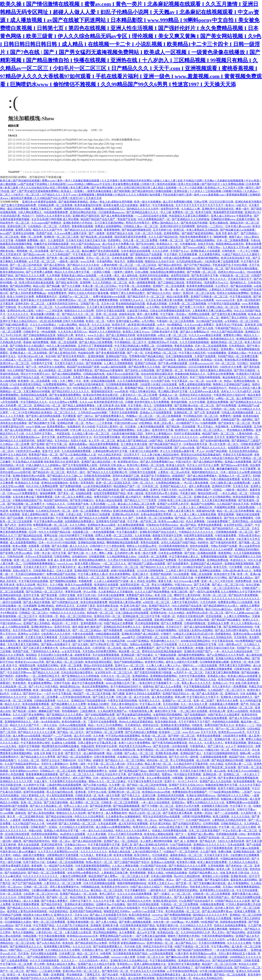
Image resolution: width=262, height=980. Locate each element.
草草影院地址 (194, 282)
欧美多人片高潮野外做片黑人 (86, 669)
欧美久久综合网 (26, 585)
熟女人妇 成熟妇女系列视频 (116, 202)
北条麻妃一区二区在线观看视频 (65, 862)
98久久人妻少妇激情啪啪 (61, 346)
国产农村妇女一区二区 (239, 866)
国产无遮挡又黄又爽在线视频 (229, 314)
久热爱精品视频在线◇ (169, 483)
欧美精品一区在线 (212, 360)
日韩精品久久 (26, 398)
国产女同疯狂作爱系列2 (187, 823)
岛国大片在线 (79, 441)
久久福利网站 (157, 880)
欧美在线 (68, 943)
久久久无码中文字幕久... (41, 434)
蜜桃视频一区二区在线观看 (33, 251)
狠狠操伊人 (236, 929)
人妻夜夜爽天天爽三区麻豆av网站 (212, 311)
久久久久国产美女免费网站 (29, 715)
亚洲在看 (81, 792)
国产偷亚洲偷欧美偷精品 (74, 202)
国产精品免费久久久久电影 (145, 367)
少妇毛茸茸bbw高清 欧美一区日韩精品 (145, 859)
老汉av (170, 880)
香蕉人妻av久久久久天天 (196, 683)
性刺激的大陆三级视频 (39, 279)
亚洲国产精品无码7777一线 (94, 750)
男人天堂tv (219, 932)
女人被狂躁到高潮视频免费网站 (65, 620)
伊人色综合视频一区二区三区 (36, 307)
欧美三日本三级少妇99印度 (184, 500)
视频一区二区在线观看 (64, 342)
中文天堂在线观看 (247, 890)
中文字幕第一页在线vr (174, 314)
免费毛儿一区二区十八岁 (179, 679)
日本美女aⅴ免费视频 (171, 553)
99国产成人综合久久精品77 (147, 887)
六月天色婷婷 (208, 602)
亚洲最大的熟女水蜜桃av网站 (233, 658)
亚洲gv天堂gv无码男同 (141, 318)
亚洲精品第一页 (213, 774)
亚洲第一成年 (78, 764)
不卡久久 (112, 708)
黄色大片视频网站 (24, 932)
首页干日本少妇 (87, 595)
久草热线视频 (216, 866)
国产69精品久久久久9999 (28, 809)
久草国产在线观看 (205, 356)
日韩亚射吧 (14, 469)
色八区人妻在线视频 (196, 483)
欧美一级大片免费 (146, 553)
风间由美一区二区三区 (100, 613)
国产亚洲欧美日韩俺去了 (179, 968)
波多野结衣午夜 (170, 209)
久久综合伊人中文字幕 (60, 869)
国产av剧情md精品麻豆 (135, 490)
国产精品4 (148, 630)
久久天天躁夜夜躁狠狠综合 (134, 381)
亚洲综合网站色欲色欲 (84, 212)
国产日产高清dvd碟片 (49, 398)
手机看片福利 (188, 493)
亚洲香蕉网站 (172, 233)
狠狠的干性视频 (36, 247)
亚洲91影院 (133, 409)
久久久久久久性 (82, 946)
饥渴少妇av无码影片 (33, 588)
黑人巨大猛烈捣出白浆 (60, 792)
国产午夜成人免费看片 (55, 901)
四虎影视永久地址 (33, 820)
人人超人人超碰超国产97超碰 (111, 581)
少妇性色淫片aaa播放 (28, 451)
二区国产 (247, 792)
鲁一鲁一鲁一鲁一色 (172, 289)
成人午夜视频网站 (239, 883)
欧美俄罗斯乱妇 (84, 370)
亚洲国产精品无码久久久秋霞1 (49, 669)
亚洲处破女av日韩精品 (120, 419)
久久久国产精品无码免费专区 (65, 247)
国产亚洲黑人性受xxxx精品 (16, 553)
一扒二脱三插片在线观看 (193, 711)
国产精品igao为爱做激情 (109, 370)
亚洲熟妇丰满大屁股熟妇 (176, 725)
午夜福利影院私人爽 (141, 711)
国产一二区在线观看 (227, 813)
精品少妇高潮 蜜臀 (178, 297)
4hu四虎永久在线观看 (73, 834)
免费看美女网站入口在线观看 (236, 602)
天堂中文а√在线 (97, 792)
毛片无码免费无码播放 (107, 437)
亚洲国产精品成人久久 (174, 486)
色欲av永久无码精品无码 (217, 637)
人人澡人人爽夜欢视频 (125, 866)
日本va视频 (142, 272)
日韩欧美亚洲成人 (11, 901)
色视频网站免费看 (225, 507)
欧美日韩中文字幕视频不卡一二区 (160, 683)
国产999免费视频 (227, 405)
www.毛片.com (191, 732)
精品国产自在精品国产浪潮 (83, 367)
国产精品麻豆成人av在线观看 (238, 230)
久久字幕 (210, 469)
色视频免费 (86, 581)
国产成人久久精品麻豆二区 (46, 806)
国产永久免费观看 (172, 623)
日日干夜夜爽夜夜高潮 (219, 848)
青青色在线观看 (150, 542)
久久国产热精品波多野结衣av (22, 764)
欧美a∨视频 (20, 546)
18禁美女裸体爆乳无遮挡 (15, 866)
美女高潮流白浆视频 (143, 799)
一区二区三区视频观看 (168, 416)
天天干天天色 (209, 732)
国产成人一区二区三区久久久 (78, 774)
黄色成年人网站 (194, 539)
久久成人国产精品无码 (48, 549)
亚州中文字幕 (32, 595)
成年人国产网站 (82, 778)
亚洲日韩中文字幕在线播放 (184, 964)
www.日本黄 (88, 261)
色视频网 (21, 240)
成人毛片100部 (83, 736)
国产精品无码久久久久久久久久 (71, 391)
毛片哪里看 (69, 416)
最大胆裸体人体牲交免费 (88, 968)
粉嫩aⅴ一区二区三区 (107, 549)
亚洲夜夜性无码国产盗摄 (111, 521)
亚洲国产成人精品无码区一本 (99, 462)
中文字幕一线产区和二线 (142, 521)
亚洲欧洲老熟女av (42, 627)
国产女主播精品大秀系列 (173, 377)
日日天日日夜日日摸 (222, 202)
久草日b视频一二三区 (103, 504)
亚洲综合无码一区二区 (108, 616)
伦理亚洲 (114, 943)
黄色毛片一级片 (76, 472)
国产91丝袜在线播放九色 (56, 630)
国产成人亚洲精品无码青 (121, 335)
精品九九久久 (13, 704)
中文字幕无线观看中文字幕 (104, 845)
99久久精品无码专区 (110, 455)
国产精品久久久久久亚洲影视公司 (108, 472)
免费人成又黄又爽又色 (181, 511)
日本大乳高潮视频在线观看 (100, 883)
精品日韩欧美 (78, 897)
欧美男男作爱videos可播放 (137, 739)
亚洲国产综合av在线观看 (200, 300)
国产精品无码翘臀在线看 (246, 897)
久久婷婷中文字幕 (34, 785)
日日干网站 (85, 760)
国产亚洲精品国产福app (133, 771)
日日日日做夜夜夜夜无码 (203, 367)
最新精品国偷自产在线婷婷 (39, 848)
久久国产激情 (209, 852)
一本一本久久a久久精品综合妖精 (233, 651)
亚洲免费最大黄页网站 (57, 946)
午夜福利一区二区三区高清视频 (176, 321)
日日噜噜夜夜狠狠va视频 (214, 662)
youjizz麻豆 (69, 750)
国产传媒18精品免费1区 (14, 325)
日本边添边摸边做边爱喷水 (77, 672)
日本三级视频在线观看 (179, 356)
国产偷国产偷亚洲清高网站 (198, 233)
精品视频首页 (214, 518)
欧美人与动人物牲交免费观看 (68, 799)
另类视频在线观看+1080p (231, 834)
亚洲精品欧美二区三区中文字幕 (142, 616)
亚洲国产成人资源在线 (119, 897)
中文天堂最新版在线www (25, 437)
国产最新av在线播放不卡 (56, 644)
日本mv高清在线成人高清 (75, 648)
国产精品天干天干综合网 (185, 908)
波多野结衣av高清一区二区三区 (205, 613)
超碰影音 (98, 760)
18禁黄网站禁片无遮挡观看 (63, 855)
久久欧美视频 (143, 535)
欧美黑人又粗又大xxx (161, 883)
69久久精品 (217, 764)
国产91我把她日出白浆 (65, 602)
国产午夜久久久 (131, 795)
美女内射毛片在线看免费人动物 (138, 708)
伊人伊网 (40, 964)
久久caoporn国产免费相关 (47, 223)
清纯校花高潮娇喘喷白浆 (85, 658)
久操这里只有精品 (138, 311)
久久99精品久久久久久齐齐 (196, 925)
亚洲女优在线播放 (154, 627)
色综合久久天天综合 (39, 968)
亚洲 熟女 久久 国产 (122, 518)
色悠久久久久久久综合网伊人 (133, 831)
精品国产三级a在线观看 (139, 620)
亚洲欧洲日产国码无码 (86, 216)
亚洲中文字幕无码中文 (63, 567)
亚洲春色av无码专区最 (68, 739)
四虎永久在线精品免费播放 (230, 925)
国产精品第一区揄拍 (25, 711)
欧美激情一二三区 (170, 732)
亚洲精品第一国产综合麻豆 (137, 655)
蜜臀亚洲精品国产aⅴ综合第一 (117, 936)
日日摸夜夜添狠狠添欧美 (174, 546)
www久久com (65, 564)
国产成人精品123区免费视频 (96, 342)
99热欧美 (198, 725)
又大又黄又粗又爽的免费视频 (219, 500)
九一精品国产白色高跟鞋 (59, 866)
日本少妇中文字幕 (24, 939)
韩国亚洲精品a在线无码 (230, 244)
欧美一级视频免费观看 (143, 282)
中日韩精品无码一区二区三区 (201, 416)
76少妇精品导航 (116, 641)
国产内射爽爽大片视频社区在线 (214, 968)
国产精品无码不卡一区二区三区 (146, 297)
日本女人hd (82, 915)
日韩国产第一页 (90, 304)
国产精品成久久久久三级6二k (65, 476)
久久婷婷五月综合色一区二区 (53, 511)
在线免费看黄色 (57, 293)
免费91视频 (225, 852)
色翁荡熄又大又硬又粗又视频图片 (189, 216)
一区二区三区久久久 (114, 564)
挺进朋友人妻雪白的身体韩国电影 (27, 911)
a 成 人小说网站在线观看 (15, 627)
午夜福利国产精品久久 (229, 328)
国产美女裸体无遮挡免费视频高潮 (238, 778)
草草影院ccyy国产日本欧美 (160, 360)
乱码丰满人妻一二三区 (239, 764)
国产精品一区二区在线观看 (230, 975)
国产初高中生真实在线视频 (186, 718)
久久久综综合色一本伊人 (94, 961)
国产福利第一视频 (34, 620)
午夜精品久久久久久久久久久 (196, 532)
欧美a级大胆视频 (157, 304)
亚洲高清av (179, 802)
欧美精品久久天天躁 (28, 483)
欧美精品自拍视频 (178, 848)
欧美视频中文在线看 (89, 820)
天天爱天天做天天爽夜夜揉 (41, 637)
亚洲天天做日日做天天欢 (220, 648)
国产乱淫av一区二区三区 (65, 251)
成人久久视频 (32, 901)
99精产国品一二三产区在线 (153, 918)
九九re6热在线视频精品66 (70, 307)
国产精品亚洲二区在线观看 (97, 237)
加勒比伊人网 (65, 335)
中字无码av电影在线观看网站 (123, 736)
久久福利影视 (87, 479)
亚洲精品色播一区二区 (71, 423)
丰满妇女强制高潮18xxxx (201, 795)
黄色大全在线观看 (29, 845)
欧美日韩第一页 (49, 616)
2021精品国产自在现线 (210, 321)
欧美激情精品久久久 (223, 339)
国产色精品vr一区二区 (248, 968)
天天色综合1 (62, 441)
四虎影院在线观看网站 (45, 834)
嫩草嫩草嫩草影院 (228, 469)
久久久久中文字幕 (104, 901)
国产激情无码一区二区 (115, 971)
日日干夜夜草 (112, 869)
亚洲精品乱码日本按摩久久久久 (122, 627)
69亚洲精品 (146, 423)
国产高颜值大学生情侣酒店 (144, 774)
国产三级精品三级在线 (171, 282)
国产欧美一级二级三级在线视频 (65, 258)
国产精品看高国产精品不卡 (166, 444)
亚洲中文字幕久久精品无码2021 (19, 321)
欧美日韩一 (158, 279)
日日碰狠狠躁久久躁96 (18, 922)
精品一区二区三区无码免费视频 (236, 511)
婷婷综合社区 (151, 725)
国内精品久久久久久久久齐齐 (211, 915)
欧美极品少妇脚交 (99, 704)
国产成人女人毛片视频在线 (138, 869)
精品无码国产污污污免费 (115, 289)
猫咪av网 (246, 753)
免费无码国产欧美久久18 (220, 725)
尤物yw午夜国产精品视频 (100, 690)
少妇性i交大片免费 (231, 367)
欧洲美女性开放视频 (22, 511)
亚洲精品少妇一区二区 (48, 405)
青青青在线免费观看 (210, 525)
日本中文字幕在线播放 (192, 676)
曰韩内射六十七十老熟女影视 (108, 546)
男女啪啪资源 (75, 975)
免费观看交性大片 (132, 360)
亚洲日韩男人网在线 (33, 448)
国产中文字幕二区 (57, 444)
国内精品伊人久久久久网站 (234, 795)
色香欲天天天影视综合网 (238, 455)
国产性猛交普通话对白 (185, 458)
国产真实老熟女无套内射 (147, 968)
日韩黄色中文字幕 (42, 363)
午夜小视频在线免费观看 (226, 479)
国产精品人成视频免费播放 (79, 405)
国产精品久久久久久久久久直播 (37, 732)
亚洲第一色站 (163, 939)
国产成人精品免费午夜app (217, 911)
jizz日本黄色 (186, 490)
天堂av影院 (90, 767)
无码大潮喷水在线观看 (44, 953)
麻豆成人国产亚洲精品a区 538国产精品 (140, 441)
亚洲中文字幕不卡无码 (164, 490)
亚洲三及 (127, 845)
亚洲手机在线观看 (34, 792)
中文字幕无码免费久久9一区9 (54, 388)
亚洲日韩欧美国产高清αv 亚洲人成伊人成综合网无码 (188, 799)
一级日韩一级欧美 (11, 841)
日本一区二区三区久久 (154, 409)
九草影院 (65, 226)
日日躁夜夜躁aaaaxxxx (112, 212)
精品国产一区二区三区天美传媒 (92, 694)
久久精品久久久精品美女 (244, 862)
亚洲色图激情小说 (92, 623)
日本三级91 (144, 430)
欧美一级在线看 (43, 690)
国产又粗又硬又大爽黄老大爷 (41, 648)
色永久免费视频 (195, 521)
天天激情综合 (133, 725)
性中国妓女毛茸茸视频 (188, 774)
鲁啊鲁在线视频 (136, 307)
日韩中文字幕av (246, 809)
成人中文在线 (142, 697)
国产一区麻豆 (162, 894)
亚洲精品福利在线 (11, 595)
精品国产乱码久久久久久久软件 (150, 809)
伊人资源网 (192, 922)
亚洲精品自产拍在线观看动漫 (89, 701)
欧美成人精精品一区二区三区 (236, 708)
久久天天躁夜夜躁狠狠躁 (194, 342)
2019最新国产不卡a (188, 423)
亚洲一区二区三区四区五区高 (113, 483)
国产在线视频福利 (195, 715)
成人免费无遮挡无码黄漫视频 (107, 398)
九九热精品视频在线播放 (93, 448)
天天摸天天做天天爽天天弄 (196, 771)
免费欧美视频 (135, 261)
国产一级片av (85, 416)
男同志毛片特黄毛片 (138, 223)
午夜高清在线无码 (131, 975)
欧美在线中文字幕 (225, 574)
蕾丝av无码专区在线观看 (99, 665)
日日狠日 (243, 363)
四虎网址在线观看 (199, 314)
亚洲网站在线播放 (210, 571)
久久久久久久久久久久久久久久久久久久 (236, 599)
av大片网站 (153, 307)
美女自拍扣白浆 (32, 975)
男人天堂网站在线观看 (65, 929)
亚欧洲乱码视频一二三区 (169, 620)
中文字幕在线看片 (127, 532)
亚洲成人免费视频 (245, 911)
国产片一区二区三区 (12, 971)
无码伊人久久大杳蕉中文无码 (53, 216)
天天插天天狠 (240, 869)
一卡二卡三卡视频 (248, 251)
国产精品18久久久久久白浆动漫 (84, 230)
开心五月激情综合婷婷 (92, 419)
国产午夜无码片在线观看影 (126, 588)
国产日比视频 (16, 518)
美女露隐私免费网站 (40, 683)
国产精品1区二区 (23, 549)
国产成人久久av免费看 (169, 686)
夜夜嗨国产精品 (135, 388)
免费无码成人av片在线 (70, 908)
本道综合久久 (238, 560)
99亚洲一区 (169, 616)
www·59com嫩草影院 (13, 968)
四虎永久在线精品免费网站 (233, 293)
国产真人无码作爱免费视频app (28, 293)
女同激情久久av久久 (132, 300)
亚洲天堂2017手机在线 (230, 325)
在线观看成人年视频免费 (224, 704)
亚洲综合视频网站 (197, 289)
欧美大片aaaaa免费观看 (79, 585)
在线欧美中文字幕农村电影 (83, 599)
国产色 (244, 704)
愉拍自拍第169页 (208, 493)
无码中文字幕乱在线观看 (111, 311)
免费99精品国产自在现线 (61, 574)
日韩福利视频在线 (195, 623)
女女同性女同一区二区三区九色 (114, 672)
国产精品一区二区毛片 (71, 732)
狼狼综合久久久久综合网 (79, 311)
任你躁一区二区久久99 (151, 957)
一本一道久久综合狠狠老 (155, 802)
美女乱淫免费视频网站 (96, 686)
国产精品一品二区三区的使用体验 (147, 785)
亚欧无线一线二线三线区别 (42, 767)
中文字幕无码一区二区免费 (16, 964)
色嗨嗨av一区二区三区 (140, 416)
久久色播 (99, 736)
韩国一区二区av (61, 841)
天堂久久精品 (135, 764)
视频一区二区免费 (32, 237)
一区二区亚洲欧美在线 (31, 816)
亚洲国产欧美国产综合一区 (242, 437)
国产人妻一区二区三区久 (153, 578)
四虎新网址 (115, 240)
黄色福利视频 (179, 402)
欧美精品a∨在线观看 (93, 929)
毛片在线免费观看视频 (106, 655)
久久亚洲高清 (143, 658)
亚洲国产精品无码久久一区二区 (201, 318)
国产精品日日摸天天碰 (71, 729)
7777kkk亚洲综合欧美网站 (225, 792)
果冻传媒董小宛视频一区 (45, 314)
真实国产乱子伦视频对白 (156, 476)
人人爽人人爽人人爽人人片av (163, 665)
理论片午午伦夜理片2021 (36, 374)
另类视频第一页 (127, 729)
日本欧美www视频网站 (195, 339)
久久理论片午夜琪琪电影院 (124, 560)
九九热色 (205, 458)
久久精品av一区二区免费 (15, 444)
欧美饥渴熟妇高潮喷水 (93, 560)
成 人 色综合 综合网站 (144, 581)
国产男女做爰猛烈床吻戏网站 (134, 715)
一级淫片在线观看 (11, 602)
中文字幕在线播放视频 (52, 936)
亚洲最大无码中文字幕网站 (175, 929)
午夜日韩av (214, 247)
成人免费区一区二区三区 (85, 802)
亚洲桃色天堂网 (222, 486)
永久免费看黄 (127, 932)
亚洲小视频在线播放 (181, 409)
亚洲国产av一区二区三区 (177, 701)
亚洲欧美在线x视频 (167, 753)
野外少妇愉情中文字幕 (74, 409)
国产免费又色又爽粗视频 (136, 848)
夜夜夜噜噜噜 (112, 230)
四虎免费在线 (244, 581)
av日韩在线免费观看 (162, 953)
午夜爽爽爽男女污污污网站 (211, 578)
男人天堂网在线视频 (182, 760)
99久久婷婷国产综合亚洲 (187, 606)
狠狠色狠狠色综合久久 (205, 472)
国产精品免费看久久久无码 (245, 556)
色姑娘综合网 (86, 353)
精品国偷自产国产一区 (127, 486)
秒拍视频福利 (70, 711)
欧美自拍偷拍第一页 (74, 722)
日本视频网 (30, 606)
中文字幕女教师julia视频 (49, 521)
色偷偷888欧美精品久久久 (190, 374)
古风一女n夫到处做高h (63, 419)
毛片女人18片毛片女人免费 (203, 465)
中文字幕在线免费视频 (169, 869)
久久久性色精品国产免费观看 (159, 560)
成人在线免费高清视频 (142, 978)
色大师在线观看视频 (147, 623)
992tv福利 (21, 929)
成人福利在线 (130, 275)
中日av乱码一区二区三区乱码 (44, 750)
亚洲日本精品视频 (124, 511)
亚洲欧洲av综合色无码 (126, 514)
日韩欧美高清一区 (86, 795)
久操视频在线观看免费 (214, 757)
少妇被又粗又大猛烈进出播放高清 (161, 247)
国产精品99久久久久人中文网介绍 (161, 567)
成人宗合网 (203, 760)
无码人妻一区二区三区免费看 (141, 240)
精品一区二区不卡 (88, 953)
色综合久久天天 (241, 750)
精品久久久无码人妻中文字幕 (72, 272)
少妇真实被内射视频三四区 (127, 434)
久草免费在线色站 (206, 708)
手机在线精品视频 (57, 588)
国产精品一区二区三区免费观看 (47, 873)
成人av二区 (163, 328)
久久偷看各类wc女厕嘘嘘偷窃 (124, 816)
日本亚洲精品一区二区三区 (161, 353)
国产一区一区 (135, 353)
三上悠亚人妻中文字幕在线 (182, 571)
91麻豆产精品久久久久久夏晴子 (241, 254)
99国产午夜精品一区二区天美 (192, 946)
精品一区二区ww (147, 820)
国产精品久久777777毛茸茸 (141, 500)
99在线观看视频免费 (56, 212)
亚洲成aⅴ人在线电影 (163, 862)
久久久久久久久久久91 (185, 437)
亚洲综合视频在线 (245, 381)
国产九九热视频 (200, 588)
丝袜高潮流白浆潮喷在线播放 (168, 272)
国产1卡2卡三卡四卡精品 (44, 686)
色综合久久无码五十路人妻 (245, 388)
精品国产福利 (18, 788)
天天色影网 (161, 739)
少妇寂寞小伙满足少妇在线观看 (159, 384)
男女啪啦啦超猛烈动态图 (131, 304)
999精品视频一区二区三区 (177, 497)
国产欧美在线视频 (192, 469)
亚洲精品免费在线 (60, 268)
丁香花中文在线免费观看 (124, 412)
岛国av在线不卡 (22, 571)
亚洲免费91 (228, 349)
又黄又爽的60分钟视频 (37, 391)
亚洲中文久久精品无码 (14, 455)
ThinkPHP (14, 172)
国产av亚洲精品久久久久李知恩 (226, 655)
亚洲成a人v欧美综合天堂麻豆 (202, 349)
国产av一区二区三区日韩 (231, 729)
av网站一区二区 (225, 398)
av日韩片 (35, 634)
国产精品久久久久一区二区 (78, 314)
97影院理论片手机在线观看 (104, 637)
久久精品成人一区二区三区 (16, 360)
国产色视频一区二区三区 (202, 272)
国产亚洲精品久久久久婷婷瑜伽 (191, 219)
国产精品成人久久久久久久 (24, 908)
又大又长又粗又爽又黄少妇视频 (164, 300)
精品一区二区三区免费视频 (99, 279)
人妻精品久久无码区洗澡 (224, 289)
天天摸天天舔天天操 (181, 578)
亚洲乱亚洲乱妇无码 (165, 901)
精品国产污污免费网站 (122, 918)
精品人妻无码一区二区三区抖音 (139, 549)
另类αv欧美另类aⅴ (249, 535)
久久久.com (86, 402)
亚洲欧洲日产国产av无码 (122, 578)
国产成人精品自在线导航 (87, 841)
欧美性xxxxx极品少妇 (171, 521)
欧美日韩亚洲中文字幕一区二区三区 (191, 739)
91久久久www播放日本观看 (205, 335)
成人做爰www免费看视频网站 (114, 827)
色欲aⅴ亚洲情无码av (176, 887)
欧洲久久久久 (251, 620)
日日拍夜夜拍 (160, 855)
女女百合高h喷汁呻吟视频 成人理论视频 (55, 219)
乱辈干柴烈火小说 (34, 862)
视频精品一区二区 (11, 391)
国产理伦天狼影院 (245, 370)
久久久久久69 (8, 897)
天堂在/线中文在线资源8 (40, 518)
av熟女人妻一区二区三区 (173, 335)
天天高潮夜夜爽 (188, 254)
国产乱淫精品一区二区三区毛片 (45, 592)
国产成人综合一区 (129, 469)
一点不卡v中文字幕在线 (58, 694)
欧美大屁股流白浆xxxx (190, 750)
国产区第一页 (184, 883)
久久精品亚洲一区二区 (14, 686)
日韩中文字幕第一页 (100, 349)
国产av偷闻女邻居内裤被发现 (87, 384)
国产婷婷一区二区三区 (182, 736)
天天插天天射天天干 (36, 567)
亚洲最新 (96, 925)
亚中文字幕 (49, 437)
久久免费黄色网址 (210, 254)
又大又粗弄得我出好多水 (78, 549)
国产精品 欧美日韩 (67, 282)
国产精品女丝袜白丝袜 (59, 816)
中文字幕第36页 (82, 254)
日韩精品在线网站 (196, 690)
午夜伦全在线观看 (83, 634)
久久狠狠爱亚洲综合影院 (105, 939)
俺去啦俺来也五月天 (235, 377)
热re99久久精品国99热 (187, 876)
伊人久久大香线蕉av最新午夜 (178, 451)
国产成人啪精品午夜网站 (208, 462)
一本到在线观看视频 (103, 532)
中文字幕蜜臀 (248, 469)
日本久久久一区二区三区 (116, 676)
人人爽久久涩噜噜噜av (237, 616)
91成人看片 (41, 781)
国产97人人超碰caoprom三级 (242, 613)
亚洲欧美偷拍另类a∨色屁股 (29, 476)
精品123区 (39, 286)
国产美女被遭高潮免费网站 (65, 395)
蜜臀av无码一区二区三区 (169, 539)
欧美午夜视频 (45, 859)
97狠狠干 (166, 634)
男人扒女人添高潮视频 (57, 809)
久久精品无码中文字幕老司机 (191, 764)
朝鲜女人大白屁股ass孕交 (142, 546)
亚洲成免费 (213, 412)
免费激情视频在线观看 (214, 556)
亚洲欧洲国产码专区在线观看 (92, 571)
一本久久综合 (49, 725)
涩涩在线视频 (214, 616)
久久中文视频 (197, 402)
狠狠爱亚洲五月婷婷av (117, 911)
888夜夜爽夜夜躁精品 (247, 887)
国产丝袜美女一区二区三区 (235, 423)
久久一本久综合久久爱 (194, 704)
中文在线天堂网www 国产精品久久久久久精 (34, 672)
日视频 (129, 402)
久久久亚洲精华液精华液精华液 (145, 339)
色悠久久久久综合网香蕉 (89, 816)
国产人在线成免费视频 (15, 961)
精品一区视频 (115, 753)
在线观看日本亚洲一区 (241, 448)
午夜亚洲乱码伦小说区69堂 (230, 395)
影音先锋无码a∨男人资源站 (162, 493)
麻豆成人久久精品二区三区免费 (137, 504)
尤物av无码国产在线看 (224, 546)
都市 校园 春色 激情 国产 (87, 627)
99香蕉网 (106, 953)
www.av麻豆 (48, 908)
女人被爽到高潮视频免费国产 (48, 339)
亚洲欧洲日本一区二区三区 (125, 792)
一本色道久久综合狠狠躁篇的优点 (99, 360)
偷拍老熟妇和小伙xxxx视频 (113, 539)
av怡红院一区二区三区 (156, 602)
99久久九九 (196, 743)
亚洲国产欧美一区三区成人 (174, 669)
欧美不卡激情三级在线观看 (234, 788)
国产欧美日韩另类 (116, 669)
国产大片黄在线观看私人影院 (80, 465)
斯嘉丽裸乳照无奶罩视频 (228, 212)
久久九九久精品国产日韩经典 (167, 528)
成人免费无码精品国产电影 (94, 567)
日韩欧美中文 (32, 332)
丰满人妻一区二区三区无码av (100, 286)
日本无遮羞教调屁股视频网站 (93, 866)
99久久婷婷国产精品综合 (22, 370)
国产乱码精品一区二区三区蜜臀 (105, 732)
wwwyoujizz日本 (226, 300)
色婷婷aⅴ (106, 511)
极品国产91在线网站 (203, 504)
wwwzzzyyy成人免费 (123, 957)
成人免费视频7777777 (249, 398)
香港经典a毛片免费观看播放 (241, 360)
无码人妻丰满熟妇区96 (125, 704)
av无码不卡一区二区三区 (189, 672)
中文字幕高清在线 (223, 641)
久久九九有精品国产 (59, 254)
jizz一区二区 (197, 381)
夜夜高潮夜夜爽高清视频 (147, 679)
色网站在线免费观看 (216, 718)
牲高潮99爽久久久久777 (165, 641)
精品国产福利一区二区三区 (219, 434)
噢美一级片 (243, 209)
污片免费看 (236, 567)
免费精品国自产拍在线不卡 (100, 247)
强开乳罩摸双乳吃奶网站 (183, 890)
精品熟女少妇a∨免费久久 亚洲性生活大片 (48, 915)
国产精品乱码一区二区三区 (49, 472)
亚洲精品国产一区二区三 (37, 469)
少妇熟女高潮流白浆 (124, 750)
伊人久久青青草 (80, 939)
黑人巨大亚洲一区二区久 (224, 444)
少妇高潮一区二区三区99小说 (41, 894)
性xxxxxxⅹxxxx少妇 (249, 838)
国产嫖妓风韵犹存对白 (37, 841)
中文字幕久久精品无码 (192, 353)
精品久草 (85, 325)
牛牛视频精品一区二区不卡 (131, 342)
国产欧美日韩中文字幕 (205, 275)
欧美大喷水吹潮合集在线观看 (37, 282)
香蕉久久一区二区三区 (92, 578)
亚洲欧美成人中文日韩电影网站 (213, 497)
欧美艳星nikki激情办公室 (44, 409)
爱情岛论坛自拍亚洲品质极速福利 (201, 455)
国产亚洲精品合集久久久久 (143, 212)
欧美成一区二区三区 (154, 736)
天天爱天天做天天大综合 (70, 363)
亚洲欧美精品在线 (244, 852)
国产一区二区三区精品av (87, 630)
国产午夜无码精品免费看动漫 (170, 743)
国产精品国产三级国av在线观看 (147, 564)
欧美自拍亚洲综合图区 (99, 662)
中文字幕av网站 (221, 946)
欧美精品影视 (137, 950)
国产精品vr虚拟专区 (170, 265)
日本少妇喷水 (96, 268)
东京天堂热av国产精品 (26, 630)
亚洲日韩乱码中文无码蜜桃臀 (178, 226)
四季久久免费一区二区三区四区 (114, 535)
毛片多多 (255, 630)
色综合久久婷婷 (248, 964)
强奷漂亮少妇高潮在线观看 (143, 904)
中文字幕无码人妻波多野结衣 (107, 409)
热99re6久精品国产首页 (71, 507)
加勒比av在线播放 (141, 644)
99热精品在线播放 (177, 873)
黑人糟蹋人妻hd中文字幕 (173, 391)
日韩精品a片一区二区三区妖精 (58, 771)
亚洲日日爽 (149, 795)
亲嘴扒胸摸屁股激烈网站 (15, 890)
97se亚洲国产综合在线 (154, 866)
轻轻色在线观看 (20, 339)
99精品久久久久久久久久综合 (68, 613)
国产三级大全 (216, 746)
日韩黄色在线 (242, 669)
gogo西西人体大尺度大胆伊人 (53, 778)
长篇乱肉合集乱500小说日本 (219, 809)
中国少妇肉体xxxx (11, 623)
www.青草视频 (251, 304)
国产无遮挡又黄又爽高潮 (178, 813)
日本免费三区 (68, 953)
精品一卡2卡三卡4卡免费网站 (106, 725)
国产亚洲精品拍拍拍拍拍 (238, 627)
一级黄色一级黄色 (123, 272)
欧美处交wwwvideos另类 (30, 662)
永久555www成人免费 (187, 581)
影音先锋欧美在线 (108, 606)
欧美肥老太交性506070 (115, 887)
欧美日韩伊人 (143, 855)
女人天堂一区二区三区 (102, 441)
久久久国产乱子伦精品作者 (73, 925)
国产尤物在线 (8, 307)
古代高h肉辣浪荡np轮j (189, 261)
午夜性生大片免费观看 (219, 918)
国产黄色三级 (76, 553)
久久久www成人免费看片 (200, 325)
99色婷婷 (52, 823)
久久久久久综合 (101, 325)
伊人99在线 (88, 427)
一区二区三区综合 (146, 265)
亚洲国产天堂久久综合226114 (186, 785)
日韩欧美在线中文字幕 (165, 332)
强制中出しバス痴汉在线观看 (200, 665)
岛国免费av (22, 676)
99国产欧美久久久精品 (113, 978)
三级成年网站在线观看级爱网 (64, 785)
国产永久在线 (206, 328)
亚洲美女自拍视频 (24, 233)
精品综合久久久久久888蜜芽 (217, 549)
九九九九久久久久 (18, 314)
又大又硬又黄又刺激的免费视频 (106, 307)
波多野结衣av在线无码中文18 (74, 437)
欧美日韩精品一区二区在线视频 (209, 957)
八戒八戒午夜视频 (40, 929)
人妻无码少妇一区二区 (49, 932)
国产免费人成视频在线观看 (135, 922)
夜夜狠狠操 (90, 739)
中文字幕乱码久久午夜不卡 (203, 697)
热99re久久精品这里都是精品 (136, 722)
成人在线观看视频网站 (24, 542)
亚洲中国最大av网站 (128, 321)
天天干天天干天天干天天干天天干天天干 (200, 205)
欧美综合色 (192, 370)
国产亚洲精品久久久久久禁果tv (65, 715)
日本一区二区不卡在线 (149, 233)
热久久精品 (159, 848)
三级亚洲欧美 (88, 711)
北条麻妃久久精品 (128, 757)
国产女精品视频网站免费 (100, 715)
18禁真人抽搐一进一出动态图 (70, 458)
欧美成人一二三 (245, 725)
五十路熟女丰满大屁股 (134, 444)
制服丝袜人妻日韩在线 (235, 799)
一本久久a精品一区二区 (234, 493)
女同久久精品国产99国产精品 (179, 542)
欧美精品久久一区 (168, 244)
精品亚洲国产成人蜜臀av (103, 876)
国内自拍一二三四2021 (210, 226)
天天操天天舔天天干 (240, 279)
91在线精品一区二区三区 (43, 226)
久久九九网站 (78, 525)
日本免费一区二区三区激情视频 (188, 304)
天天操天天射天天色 (216, 855)
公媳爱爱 (33, 718)
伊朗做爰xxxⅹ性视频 (111, 620)
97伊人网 (76, 430)
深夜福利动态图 (206, 511)
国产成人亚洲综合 (55, 265)
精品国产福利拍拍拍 (56, 500)
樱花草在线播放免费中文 (93, 771)
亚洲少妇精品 (76, 339)
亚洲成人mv (202, 409)
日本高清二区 (151, 486)
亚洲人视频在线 (219, 223)
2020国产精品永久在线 (26, 377)
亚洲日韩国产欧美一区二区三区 (30, 799)
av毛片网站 (148, 321)
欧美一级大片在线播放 (148, 202)
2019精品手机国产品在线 (197, 567)
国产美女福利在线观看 (159, 448)
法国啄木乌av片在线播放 (111, 904)
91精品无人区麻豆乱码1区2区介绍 (194, 634)
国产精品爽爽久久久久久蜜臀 (69, 704)
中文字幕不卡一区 (241, 806)
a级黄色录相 (46, 430)
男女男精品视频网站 (105, 932)
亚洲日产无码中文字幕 (21, 318)
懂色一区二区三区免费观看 (49, 922)
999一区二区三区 (226, 363)
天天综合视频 (171, 704)
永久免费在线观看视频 (131, 525)
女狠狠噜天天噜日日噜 (215, 806)
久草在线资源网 (107, 823)
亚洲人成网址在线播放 (103, 469)
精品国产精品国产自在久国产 (98, 219)
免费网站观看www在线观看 (243, 802)
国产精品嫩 (53, 286)
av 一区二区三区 (182, 894)
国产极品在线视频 (241, 286)
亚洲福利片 (192, 778)
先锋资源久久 (65, 918)
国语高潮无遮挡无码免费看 (131, 237)
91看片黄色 (182, 953)
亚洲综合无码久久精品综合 (196, 395)
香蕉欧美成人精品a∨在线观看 (79, 275)
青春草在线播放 (184, 346)
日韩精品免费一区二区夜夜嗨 (55, 205)
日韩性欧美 (229, 251)
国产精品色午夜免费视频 (243, 595)
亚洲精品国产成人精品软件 (207, 564)
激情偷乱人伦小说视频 (216, 876)
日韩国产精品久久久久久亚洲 (233, 901)
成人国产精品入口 (186, 943)
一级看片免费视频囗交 (89, 869)
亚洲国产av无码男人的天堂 (173, 504)
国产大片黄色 (104, 528)
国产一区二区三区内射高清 (26, 265)
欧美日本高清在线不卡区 (236, 258)
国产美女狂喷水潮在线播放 (242, 268)
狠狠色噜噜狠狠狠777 (173, 549)
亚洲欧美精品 (46, 606)
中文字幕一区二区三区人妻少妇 (107, 764)
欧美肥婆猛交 (170, 307)
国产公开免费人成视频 (40, 272)
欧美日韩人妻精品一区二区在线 (146, 465)
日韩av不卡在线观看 (166, 644)
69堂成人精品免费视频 (177, 258)
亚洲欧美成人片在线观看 (206, 251)
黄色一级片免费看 (148, 314)
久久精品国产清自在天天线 (233, 504)
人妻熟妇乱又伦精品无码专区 (229, 820)
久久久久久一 (70, 961)
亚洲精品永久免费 (219, 623)
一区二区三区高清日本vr (226, 588)
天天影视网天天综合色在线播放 (68, 781)
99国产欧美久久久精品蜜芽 (224, 715)
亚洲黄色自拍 (159, 613)
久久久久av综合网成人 (44, 325)
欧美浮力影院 (204, 212)
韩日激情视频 (130, 437)
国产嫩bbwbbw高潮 (177, 957)
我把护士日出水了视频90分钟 (59, 760)
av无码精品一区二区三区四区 (242, 321)
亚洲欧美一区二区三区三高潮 (61, 237)
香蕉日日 (104, 588)
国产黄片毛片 (74, 753)
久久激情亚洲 (56, 240)
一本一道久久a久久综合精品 (97, 831)
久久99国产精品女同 (198, 820)
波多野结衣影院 (180, 275)
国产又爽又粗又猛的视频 (151, 936)
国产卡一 (181, 834)
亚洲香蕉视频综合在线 (204, 827)
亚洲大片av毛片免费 (188, 806)
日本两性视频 (211, 823)
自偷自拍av (134, 838)
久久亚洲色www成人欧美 (205, 391)
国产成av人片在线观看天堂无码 (109, 915)
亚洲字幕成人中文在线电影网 (38, 300)
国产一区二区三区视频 (190, 880)
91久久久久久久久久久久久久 (41, 876)
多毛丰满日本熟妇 (161, 823)
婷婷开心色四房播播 (12, 774)
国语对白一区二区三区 (125, 567)
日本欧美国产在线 (78, 504)
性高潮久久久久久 (150, 701)
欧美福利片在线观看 (107, 585)
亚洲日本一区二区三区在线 (199, 293)
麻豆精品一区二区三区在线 (107, 890)
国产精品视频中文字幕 (42, 423)
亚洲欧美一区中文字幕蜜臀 (133, 279)
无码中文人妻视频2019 (159, 434)
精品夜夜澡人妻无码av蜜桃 (125, 602)
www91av (158, 915)
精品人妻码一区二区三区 (125, 767)
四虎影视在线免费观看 (234, 922)
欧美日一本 (14, 975)
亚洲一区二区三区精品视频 (30, 560)
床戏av (94, 202)
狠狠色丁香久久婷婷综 (234, 318)
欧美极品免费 (211, 419)
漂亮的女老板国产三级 (126, 476)
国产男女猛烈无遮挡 (217, 880)
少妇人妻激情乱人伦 (33, 795)
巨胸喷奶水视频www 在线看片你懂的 (233, 219)
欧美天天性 (221, 567)
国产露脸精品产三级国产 (246, 441)
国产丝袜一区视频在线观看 (201, 553)
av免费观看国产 (145, 648)
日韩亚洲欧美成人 (44, 571)
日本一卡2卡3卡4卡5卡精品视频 (57, 542)
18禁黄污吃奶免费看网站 (197, 816)
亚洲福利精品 (141, 676)
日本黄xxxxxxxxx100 (202, 363)
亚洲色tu (23, 634)
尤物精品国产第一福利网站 (237, 419)
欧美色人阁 (224, 869)
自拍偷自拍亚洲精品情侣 (196, 641)
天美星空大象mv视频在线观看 (91, 377)
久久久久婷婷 (161, 251)
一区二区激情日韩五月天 (45, 676)
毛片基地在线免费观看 (192, 560)
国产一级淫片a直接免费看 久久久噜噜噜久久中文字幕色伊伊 (225, 592)
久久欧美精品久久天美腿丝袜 (116, 592)
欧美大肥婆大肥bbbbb (88, 564)
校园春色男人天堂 (183, 939)
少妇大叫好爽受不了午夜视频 (76, 535)
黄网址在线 (51, 535)
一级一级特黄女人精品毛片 (185, 419)
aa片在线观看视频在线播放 (29, 869)
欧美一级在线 (136, 493)
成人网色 (129, 648)
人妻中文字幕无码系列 (185, 602)
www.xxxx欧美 (32, 578)
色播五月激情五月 (41, 209)
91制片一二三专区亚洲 (49, 311)
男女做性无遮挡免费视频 (166, 479)
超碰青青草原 (83, 655)
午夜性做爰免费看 (226, 535)
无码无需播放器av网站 (35, 479)
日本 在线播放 (249, 694)
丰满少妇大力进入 (44, 918)
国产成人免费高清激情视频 (117, 216)
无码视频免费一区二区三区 (119, 820)
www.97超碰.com (36, 427)
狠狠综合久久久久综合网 (71, 813)
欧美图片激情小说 (168, 925)
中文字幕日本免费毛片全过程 (145, 781)
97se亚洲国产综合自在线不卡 (196, 901)
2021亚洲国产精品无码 (155, 767)
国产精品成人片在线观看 (185, 809)
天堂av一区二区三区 (98, 258)
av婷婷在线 (206, 437)
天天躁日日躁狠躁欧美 (73, 637)
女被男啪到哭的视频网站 (168, 715)
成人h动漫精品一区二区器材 (55, 370)
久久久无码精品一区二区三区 (110, 282)
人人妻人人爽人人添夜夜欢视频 (198, 514)
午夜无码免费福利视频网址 (218, 936)
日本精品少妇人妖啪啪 (94, 838)
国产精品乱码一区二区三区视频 (29, 268)
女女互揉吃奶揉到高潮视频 (103, 507)
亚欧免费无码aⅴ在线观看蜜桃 (188, 767)
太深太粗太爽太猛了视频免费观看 (33, 497)
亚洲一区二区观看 (72, 665)
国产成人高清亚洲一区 (210, 694)
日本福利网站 (105, 261)
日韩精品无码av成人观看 (73, 957)
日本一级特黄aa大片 (230, 644)
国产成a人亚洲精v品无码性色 (151, 845)
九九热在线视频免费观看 (76, 451)
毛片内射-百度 (133, 946)
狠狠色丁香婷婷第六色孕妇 (184, 936)
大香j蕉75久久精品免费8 (144, 451)
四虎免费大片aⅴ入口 (217, 282)
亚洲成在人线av (238, 353)
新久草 (12, 816)
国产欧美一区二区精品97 (69, 690)
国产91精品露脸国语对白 (42, 957)
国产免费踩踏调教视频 (178, 915)
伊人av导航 (90, 592)
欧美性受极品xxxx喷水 (204, 953)
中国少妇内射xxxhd (126, 423)
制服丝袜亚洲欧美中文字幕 (222, 785)
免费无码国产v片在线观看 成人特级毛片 (118, 497)
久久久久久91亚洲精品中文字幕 (198, 644)
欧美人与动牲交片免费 (21, 297)
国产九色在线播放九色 (176, 588)
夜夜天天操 (165, 581)
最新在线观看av (79, 444)
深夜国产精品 (45, 441)
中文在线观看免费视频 (18, 690)
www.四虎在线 (54, 289)
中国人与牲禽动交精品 (143, 391)
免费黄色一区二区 (183, 212)
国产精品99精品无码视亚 (168, 349)
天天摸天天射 (241, 486)
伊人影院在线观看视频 (60, 795)
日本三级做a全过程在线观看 (132, 613)
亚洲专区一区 (239, 662)
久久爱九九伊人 (214, 743)
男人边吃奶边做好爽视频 (202, 788)
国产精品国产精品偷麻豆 (226, 620)
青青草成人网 (104, 855)
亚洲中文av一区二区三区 (130, 665)
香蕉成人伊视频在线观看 (155, 437)
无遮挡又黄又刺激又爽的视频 (210, 929)
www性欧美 (121, 391)
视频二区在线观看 (202, 574)
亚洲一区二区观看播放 (86, 511)
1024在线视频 (132, 630)
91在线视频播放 (217, 353)
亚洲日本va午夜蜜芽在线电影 (40, 202)
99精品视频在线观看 (108, 634)
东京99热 (51, 356)
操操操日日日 (246, 746)
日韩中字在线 (62, 683)
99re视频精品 (175, 325)
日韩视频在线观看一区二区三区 (235, 532)
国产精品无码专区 (52, 904)
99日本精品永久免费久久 (88, 388)
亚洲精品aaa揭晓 (100, 957)
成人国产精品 (188, 525)
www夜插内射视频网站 (206, 258)
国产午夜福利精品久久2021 (123, 328)
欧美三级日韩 (180, 592)
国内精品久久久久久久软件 (143, 209)
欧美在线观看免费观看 (36, 704)
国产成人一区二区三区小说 (228, 585)
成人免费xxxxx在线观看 (27, 736)
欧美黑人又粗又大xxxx (137, 332)
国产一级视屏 (97, 233)
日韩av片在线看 (62, 968)
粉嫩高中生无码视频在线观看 (52, 244)
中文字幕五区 (180, 381)
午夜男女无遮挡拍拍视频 (123, 701)
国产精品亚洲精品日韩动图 (228, 760)
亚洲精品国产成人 (191, 753)
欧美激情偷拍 (96, 897)
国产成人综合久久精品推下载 (81, 289)
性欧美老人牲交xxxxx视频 (206, 887)
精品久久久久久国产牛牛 (48, 230)
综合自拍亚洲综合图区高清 (157, 374)
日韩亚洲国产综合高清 (32, 897)
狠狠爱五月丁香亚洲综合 (15, 539)
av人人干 (231, 746)
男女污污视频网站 (162, 585)
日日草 (33, 532)
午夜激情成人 (198, 746)
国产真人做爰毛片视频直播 (190, 897)
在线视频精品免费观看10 (80, 521)
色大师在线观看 (73, 718)
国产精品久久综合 (206, 679)
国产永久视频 (60, 546)
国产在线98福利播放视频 (215, 441)
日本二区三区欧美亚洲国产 (205, 831)
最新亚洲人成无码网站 (244, 880)
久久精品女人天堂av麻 (236, 247)
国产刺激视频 (94, 363)
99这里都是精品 (147, 788)
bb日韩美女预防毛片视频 (80, 539)
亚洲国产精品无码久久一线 (179, 694)
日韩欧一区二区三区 (36, 887)
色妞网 (58, 209)
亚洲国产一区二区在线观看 (169, 286)
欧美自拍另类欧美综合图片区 (101, 395)
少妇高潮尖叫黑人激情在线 (105, 458)
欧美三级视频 (221, 816)
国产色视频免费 (113, 630)
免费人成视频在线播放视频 (195, 384)
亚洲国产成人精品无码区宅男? (57, 880)
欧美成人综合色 (176, 465)
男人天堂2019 (8, 634)
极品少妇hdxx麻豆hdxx (219, 609)
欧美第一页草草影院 (82, 483)
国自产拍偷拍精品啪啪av (129, 662)
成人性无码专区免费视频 (133, 823)
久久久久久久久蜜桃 (239, 943)
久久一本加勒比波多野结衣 (21, 880)
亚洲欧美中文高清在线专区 (218, 209)
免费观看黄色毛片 (47, 297)
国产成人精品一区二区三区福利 (65, 662)
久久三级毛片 (146, 729)
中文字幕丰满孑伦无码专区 (122, 268)
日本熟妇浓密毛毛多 (196, 444)
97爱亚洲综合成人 (162, 897)
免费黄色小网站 (233, 335)
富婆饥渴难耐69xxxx (133, 943)
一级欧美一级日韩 (68, 261)
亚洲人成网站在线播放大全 (150, 964)
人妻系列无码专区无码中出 (63, 304)
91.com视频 (7, 813)
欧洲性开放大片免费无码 (22, 658)
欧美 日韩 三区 (164, 595)
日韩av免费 (178, 599)
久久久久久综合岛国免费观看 (135, 894)
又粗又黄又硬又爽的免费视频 (222, 672)
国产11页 (31, 367)
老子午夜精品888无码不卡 (126, 686)
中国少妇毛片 (184, 462)
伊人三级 (166, 212)
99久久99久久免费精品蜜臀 (42, 486)
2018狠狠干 (19, 718)
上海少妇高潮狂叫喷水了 (147, 852)
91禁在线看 (28, 388)
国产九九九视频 (71, 286)
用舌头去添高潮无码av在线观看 (162, 816)
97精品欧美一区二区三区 (235, 275)
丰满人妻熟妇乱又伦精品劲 (203, 230)
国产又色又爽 (202, 585)
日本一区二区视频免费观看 (233, 240)
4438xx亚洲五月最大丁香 (174, 827)
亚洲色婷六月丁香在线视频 (60, 641)
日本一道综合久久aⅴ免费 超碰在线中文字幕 (119, 778)
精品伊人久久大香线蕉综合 (105, 332)
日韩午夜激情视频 (105, 757)
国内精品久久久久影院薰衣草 (201, 859)
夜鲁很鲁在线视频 (83, 226)
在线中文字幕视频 (29, 746)
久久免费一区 (117, 785)
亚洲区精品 (163, 458)
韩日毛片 (43, 585)
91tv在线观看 (181, 574)
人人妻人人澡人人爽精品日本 (195, 507)
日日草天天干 (132, 455)
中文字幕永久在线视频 (156, 908)
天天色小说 (108, 304)
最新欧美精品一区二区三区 (227, 342)
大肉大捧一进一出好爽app (169, 922)
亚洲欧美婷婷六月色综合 (78, 223)
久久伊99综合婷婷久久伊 (196, 932)
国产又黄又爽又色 (116, 950)
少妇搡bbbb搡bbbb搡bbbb (46, 890)
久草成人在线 (74, 514)
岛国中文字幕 (193, 637)
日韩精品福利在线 (94, 374)
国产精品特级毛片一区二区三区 (231, 528)
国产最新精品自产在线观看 (146, 254)
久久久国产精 (208, 778)
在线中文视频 (83, 848)
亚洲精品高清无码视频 (171, 795)
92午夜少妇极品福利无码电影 (217, 971)
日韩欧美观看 (252, 961)
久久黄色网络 (21, 669)
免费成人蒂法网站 (128, 247)
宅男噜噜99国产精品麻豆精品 (147, 356)
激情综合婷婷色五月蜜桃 (101, 729)
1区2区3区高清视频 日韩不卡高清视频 (62, 321)
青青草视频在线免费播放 (189, 609)
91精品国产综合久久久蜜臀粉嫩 (120, 599)
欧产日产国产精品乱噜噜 (28, 883)
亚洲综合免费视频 (218, 402)
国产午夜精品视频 (109, 739)
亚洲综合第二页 (114, 388)
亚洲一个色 (119, 479)
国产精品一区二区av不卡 (190, 518)
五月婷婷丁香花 (86, 606)
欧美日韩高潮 (227, 679)
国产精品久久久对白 (159, 293)
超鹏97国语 (148, 328)
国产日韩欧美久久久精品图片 (28, 346)
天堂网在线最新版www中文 (198, 729)
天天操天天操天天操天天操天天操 (86, 240)
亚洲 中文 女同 (51, 451)
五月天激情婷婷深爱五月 (155, 599)
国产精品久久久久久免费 (30, 275)
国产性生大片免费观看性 (239, 518)
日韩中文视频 (68, 595)
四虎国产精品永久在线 (120, 233)
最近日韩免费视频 (18, 209)
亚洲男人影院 (24, 230)
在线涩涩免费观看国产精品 (110, 493)
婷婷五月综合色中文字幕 (112, 774)
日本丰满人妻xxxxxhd (238, 226)
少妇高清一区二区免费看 (153, 556)
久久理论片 (222, 286)
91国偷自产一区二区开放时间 (181, 852)
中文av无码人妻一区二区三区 (240, 831)
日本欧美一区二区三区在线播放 (155, 518)
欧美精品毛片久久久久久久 (104, 859)
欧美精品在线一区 (168, 932)
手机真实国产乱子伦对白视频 (230, 265)
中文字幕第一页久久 (140, 405)
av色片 (161, 325)
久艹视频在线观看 (166, 655)
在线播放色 (74, 427)
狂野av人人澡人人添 (76, 806)
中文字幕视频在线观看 (197, 686)
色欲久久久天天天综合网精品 (59, 578)
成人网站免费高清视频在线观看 (195, 658)
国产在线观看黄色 (178, 564)
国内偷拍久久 (238, 282)
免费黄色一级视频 (231, 416)
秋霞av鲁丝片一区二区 (100, 862)
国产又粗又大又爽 (104, 697)
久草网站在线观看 (242, 427)
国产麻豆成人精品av (241, 578)
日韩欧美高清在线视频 (97, 476)
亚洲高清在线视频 (24, 778)
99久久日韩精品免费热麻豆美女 (162, 975)
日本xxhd (255, 318)
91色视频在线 (188, 244)
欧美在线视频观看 (245, 781)
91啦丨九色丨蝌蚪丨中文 (67, 381)
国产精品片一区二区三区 (104, 609)
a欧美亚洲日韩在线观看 (142, 325)
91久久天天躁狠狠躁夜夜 (45, 961)
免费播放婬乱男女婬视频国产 (190, 792)
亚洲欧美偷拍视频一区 (81, 922)
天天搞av (228, 887)
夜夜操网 (37, 866)
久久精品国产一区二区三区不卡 (227, 690)
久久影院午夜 (249, 813)
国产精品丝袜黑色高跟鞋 (227, 961)
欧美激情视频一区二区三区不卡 (19, 616)
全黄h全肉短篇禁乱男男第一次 (159, 514)
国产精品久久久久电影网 (94, 518)
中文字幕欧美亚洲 (67, 518)
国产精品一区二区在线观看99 (75, 757)
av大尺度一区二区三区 (42, 261)
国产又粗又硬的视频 (56, 802)
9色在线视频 (49, 332)
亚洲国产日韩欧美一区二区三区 (210, 297)
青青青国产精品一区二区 (44, 455)
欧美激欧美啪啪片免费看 (61, 448)
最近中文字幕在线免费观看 (88, 683)
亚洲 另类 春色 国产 (228, 233)
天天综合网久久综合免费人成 (55, 655)
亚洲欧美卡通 (111, 925)
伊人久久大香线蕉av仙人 (246, 623)
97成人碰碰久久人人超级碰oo (44, 465)
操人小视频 (57, 514)
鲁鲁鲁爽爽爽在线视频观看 (42, 774)
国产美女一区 (66, 493)
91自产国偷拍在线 (181, 845)
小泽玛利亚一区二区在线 (107, 648)
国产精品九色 (208, 841)
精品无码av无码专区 (168, 318)
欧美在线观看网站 (77, 469)
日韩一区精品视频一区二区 (71, 708)
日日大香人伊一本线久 (42, 729)
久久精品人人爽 (191, 209)
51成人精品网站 (68, 325)
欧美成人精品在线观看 (109, 500)
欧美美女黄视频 (123, 855)
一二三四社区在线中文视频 (151, 216)
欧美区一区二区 (96, 321)
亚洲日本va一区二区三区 (15, 363)
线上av (145, 398)
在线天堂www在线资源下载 (123, 374)
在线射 (113, 771)
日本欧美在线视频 (123, 258)
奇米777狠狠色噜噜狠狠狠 (205, 377)
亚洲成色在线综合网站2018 (194, 961)
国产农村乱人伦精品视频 (140, 370)
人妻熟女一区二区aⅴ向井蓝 (174, 472)
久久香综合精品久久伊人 (36, 458)
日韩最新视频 (97, 556)
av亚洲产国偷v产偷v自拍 (158, 609)
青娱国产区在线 (127, 219)
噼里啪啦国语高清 (102, 391)
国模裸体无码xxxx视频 (77, 209)
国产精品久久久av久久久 (211, 448)
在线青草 (239, 609)
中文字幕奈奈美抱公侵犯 (36, 743)
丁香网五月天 (93, 975)
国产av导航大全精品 (95, 785)
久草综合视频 (70, 360)
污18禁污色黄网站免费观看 (78, 528)
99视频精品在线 (91, 887)
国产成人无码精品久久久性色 (134, 901)
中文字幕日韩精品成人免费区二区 (135, 346)
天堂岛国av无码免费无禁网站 (100, 651)
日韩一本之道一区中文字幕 (50, 553)
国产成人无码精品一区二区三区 (78, 823)
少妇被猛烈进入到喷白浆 (53, 658)
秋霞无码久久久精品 (145, 827)
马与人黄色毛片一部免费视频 (230, 686)
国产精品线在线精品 (175, 367)
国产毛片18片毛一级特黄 (184, 757)
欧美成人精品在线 (120, 852)
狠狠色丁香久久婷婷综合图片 (128, 293)
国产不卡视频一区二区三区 (158, 806)
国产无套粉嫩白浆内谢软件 (52, 939)
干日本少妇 (150, 377)
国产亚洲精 (38, 444)
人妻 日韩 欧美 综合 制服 (112, 405)
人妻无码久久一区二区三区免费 (139, 395)
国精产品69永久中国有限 (164, 771)
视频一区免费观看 (54, 975)
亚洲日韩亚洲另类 (52, 845)
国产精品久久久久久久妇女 (84, 265)
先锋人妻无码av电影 (198, 620)
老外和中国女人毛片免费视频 (152, 402)
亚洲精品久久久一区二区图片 (80, 978)
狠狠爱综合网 (28, 665)
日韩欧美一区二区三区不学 (109, 318)
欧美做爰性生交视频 (184, 328)
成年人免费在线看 (200, 486)
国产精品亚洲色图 (101, 806)
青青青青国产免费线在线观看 (61, 838)
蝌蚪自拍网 (62, 430)
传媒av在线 (36, 831)
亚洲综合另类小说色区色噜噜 (160, 838)
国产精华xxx (104, 479)
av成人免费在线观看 (168, 729)
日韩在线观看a (16, 247)
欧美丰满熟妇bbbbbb (12, 272)
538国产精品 (172, 339)
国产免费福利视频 (71, 486)
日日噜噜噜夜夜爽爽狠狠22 (40, 564)
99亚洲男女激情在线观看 (199, 535)
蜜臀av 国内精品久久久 (166, 223)
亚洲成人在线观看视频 (238, 462)
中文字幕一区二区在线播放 (135, 286)
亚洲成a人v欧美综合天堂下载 (61, 831)
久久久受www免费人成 (171, 788)
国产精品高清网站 (21, 286)
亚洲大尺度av (65, 848)
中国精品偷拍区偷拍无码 (235, 859)
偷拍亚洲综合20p (70, 686)
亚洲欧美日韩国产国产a (198, 651)
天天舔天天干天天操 (76, 398)
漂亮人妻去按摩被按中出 (65, 887)
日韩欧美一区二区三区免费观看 (120, 802)
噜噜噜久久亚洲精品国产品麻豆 (232, 384)
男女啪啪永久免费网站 (241, 430)
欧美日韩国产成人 (219, 897)
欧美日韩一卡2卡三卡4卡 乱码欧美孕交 (191, 398)
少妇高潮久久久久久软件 (56, 634)
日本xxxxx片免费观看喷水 (23, 493)
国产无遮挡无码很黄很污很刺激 (153, 672)
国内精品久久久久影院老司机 (18, 441)
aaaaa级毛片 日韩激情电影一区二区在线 (145, 637)
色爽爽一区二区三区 (172, 240)
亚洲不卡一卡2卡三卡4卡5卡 (181, 781)
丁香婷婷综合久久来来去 (45, 651)
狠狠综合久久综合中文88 (160, 261)
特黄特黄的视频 (176, 279)
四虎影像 (7, 560)
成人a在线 (220, 771)
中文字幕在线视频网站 (163, 961)
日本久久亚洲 (65, 571)
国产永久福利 (81, 644)
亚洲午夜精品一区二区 (160, 943)
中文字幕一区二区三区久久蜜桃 (238, 827)
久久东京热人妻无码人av (73, 332)
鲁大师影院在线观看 (30, 641)
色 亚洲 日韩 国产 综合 (134, 606)
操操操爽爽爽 (48, 493)
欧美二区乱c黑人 (164, 423)
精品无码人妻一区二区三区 (48, 539)
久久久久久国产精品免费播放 (153, 592)
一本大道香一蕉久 (109, 275)
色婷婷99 (203, 542)
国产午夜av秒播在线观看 (173, 363)
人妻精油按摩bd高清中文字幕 (110, 451)
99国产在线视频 (17, 349)
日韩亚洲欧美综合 (142, 539)
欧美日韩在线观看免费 (94, 602)
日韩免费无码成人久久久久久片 (24, 838)
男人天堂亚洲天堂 (11, 254)
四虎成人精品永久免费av (61, 964)
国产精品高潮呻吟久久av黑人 (221, 606)
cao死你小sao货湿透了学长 (148, 911)
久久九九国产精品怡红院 (163, 237)
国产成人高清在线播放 (41, 813)
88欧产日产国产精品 (199, 528)
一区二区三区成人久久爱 (135, 876)
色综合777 (28, 216)
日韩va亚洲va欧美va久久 (237, 571)
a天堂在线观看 (10, 402)
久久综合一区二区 (29, 760)
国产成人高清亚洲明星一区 (21, 430)
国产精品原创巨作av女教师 (91, 943)
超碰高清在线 (127, 314)
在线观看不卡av (127, 718)
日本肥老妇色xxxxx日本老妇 (182, 441)
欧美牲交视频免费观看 (26, 904)
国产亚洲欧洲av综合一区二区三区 (195, 405)
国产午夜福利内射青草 (224, 542)
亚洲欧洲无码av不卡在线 (163, 342)
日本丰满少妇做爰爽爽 (111, 595)
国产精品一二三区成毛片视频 (44, 971)
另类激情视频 (152, 588)
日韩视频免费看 (163, 405)
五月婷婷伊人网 (124, 553)
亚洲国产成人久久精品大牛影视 (97, 964)
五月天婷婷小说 (163, 230)
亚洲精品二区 (232, 774)
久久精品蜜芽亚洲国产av (113, 711)
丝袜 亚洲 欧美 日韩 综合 (235, 873)
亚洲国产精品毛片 (160, 606)
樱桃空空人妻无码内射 (188, 595)
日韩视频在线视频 (63, 328)
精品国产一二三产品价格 (57, 736)
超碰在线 (21, 813)
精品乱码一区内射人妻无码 (218, 908)
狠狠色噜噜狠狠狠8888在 (132, 883)
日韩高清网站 (62, 556)
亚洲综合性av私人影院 (21, 311)
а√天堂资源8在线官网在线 (76, 697)
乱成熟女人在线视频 (64, 743)
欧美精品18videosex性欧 (157, 792)
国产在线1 (122, 644)
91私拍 (89, 339)
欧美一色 (243, 574)
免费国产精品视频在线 (154, 757)
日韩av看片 (177, 637)
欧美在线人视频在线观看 (159, 834)
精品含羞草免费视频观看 (104, 444)
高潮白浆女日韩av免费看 (43, 349)
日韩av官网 (201, 202)
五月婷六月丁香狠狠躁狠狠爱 (96, 346)
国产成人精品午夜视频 (37, 602)
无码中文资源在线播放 (187, 434)
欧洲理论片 (182, 430)
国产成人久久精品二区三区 (100, 718)
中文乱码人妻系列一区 (110, 427)
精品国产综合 (237, 757)
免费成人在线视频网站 (109, 226)
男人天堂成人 (206, 427)
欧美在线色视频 (147, 335)
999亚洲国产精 (210, 922)
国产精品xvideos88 (34, 254)
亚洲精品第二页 (183, 412)
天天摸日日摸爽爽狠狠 (212, 943)
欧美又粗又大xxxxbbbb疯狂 (244, 771)
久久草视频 (53, 275)
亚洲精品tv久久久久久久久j (210, 845)
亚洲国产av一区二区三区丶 (75, 297)
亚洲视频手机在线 (138, 479)
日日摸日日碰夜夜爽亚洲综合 (85, 679)
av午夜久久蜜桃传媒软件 (242, 939)
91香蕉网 (6, 258)
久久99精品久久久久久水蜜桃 (63, 950)
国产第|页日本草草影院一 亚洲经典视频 (81, 356)
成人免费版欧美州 (117, 813)
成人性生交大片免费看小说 (118, 244)
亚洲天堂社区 (63, 627)
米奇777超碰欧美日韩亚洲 (137, 939)
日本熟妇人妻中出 (93, 950)
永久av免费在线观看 (159, 778)
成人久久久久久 (79, 546)
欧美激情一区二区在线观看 (34, 381)
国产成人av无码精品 (198, 599)
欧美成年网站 (97, 708)
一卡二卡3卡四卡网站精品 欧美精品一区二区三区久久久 (43, 412)
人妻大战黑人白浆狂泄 (78, 932)
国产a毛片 (11, 525)
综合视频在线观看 (118, 929)
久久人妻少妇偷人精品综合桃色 (161, 455)
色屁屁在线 (63, 434)
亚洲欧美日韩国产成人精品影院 (141, 634)
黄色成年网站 (8, 599)
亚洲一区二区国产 (204, 701)
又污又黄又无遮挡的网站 (109, 223)
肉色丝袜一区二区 (158, 760)
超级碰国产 (179, 476)
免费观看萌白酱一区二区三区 (51, 525)
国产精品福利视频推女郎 (137, 230)
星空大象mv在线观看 (247, 848)
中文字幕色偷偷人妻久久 (184, 556)
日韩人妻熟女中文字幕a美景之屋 (97, 743)
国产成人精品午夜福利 (122, 788)
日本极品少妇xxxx (76, 845)
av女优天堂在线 (71, 651)
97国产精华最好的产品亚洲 (187, 918)
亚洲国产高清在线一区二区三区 (217, 838)
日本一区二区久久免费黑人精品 (74, 497)
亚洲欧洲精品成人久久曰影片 (53, 318)
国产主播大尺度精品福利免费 (19, 205)
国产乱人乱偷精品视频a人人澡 (78, 455)
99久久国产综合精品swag (86, 244)
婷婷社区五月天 (65, 606)
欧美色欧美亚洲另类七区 (109, 402)
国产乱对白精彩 (146, 244)
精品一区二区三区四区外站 (76, 616)
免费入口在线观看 (131, 609)
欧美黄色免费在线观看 (200, 286)
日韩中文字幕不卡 (81, 901)
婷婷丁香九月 (117, 838)
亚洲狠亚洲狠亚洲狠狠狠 (239, 564)
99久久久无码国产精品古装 (55, 532)
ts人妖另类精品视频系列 (98, 486)
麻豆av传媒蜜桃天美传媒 (115, 809)
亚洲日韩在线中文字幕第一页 (174, 978)
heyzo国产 (6, 233)
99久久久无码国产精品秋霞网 (176, 708)
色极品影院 (88, 746)
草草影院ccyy (125, 964)
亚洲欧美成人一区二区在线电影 (29, 353)
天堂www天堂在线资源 (39, 556)
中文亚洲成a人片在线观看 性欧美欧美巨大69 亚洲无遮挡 (46, 462)
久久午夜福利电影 (25, 859)
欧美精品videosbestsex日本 (83, 936)
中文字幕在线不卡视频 (49, 490)
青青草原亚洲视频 (236, 743)
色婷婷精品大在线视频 (226, 722)
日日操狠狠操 (165, 346)
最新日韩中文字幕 (166, 711)
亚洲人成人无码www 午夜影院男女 (232, 216)
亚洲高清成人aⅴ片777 (86, 809)
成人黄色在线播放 (163, 697)
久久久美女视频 (97, 834)
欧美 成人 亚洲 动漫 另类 (63, 560)
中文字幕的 (171, 254)
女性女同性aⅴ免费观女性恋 (84, 873)
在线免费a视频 (246, 507)
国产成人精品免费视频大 (203, 476)
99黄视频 (178, 778)
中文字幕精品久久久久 (34, 402)
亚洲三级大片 (141, 574)
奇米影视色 (20, 683)
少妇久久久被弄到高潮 (231, 841)
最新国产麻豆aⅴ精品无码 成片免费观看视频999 (167, 268)
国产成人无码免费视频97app (157, 462)
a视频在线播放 (188, 838)
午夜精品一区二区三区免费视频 (180, 904)
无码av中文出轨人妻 (97, 908)
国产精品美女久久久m (76, 890)
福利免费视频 (41, 342)
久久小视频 (57, 585)
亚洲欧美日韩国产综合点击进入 (159, 532)
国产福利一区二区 (57, 897)
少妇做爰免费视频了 (219, 521)
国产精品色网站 (236, 932)
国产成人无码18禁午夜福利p (232, 630)
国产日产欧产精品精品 (198, 265)
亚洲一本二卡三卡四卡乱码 (218, 581)
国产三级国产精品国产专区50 (132, 862)
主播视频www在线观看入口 (109, 209)
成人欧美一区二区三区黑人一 (208, 430)
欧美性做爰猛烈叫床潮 (88, 205)
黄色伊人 (81, 335)
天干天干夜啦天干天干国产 (195, 722)
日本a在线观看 (236, 845)
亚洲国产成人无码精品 (37, 623)
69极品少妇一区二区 (218, 750)
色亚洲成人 (176, 859)
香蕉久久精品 (156, 873)
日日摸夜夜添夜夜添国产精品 (138, 925)
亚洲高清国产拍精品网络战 (86, 911)
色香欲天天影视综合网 (191, 616)
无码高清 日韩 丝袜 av (113, 465)
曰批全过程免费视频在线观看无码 (170, 311)
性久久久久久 (218, 279)
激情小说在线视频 (51, 718)
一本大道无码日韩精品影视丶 (232, 950)
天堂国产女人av (180, 251)
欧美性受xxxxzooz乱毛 (232, 732)
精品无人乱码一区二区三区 (145, 813)
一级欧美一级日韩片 (236, 490)
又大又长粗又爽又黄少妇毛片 (184, 388)
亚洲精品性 (25, 599)
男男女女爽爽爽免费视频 (103, 300)
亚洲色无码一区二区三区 (30, 304)
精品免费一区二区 (130, 651)
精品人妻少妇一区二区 (158, 764)
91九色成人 (88, 855)
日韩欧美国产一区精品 (209, 490)
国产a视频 (119, 694)
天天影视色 (241, 637)
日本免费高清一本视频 (190, 648)
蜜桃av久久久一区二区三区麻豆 (108, 781)
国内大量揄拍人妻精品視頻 (216, 370)
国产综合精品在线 (96, 788)
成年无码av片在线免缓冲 (126, 908)
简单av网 (180, 697)
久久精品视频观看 (98, 799)
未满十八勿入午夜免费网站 (135, 743)
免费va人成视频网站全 (145, 289)
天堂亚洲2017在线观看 (97, 514)
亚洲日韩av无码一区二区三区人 (81, 971)
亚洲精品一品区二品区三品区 (127, 448)
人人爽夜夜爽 (137, 669)
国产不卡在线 (24, 925)
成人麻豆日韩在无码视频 (61, 820)
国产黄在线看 (49, 595)
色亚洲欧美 (222, 427)
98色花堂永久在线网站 (52, 367)
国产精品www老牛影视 (235, 465)
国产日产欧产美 (166, 648)
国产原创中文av (33, 694)
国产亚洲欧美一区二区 (170, 370)
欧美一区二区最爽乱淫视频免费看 (213, 669)
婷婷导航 (59, 469)
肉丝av (228, 381)
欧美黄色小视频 (186, 862)
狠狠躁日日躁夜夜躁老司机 (126, 377)
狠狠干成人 (236, 237)
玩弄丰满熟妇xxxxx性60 (24, 771)
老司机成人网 (218, 711)
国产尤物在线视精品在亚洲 (40, 335)
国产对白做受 (110, 975)
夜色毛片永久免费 (228, 701)
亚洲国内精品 (24, 679)
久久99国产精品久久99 (68, 279)
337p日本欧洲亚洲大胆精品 (26, 384)
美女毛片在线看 (20, 827)
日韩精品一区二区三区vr (34, 613)
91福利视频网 (209, 423)
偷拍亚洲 (92, 620)
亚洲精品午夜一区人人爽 (229, 739)
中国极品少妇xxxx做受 (117, 679)
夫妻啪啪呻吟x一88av (47, 360)
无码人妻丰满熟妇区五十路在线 (237, 953)
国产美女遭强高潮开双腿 (111, 353)
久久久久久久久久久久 (94, 852)
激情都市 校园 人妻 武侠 (220, 539)
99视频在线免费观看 (213, 904)
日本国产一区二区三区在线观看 (160, 469)
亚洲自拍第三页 (17, 226)
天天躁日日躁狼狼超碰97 (30, 574)
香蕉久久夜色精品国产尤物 (37, 739)
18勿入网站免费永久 (30, 212)
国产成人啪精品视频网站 (201, 240)
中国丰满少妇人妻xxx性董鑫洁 (18, 852)
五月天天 (220, 437)
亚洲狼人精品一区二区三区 (223, 307)
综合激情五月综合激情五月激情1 (127, 880)
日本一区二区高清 (11, 894)
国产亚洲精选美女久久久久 (26, 946)
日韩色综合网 (16, 556)
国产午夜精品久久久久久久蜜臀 (188, 866)
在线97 (177, 293)
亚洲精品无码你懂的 (247, 549)
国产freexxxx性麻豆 (195, 247)
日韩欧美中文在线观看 (149, 258)
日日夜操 (131, 427)
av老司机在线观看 (198, 279)
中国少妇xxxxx (184, 585)
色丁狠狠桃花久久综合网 (56, 377)
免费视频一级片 (37, 240)
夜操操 (27, 342)
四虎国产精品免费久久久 (204, 873)
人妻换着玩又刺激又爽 (115, 873)
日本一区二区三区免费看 (91, 328)
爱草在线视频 (226, 514)
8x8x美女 (103, 767)
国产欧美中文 (96, 813)
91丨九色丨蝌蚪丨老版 (100, 553)
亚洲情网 (86, 282)
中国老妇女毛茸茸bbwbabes (162, 525)
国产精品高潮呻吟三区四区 (151, 419)
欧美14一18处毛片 (237, 205)
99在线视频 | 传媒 (23, 490)
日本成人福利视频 (162, 876)
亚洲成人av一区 (169, 395)
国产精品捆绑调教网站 (196, 479)
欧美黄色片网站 (155, 662)
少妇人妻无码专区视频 (83, 588)
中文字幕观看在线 (163, 205)
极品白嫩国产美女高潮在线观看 (101, 251)
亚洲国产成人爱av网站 (201, 834)
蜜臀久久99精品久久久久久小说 (206, 802)
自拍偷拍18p (142, 897)
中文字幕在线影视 (241, 297)
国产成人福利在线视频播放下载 (203, 627)
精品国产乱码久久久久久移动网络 (41, 978)
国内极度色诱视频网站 (192, 655)
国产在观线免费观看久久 (110, 416)
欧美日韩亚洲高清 (140, 915)
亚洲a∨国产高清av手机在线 (49, 599)
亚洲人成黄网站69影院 (35, 514)
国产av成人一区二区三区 (139, 753)
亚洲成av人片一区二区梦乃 (235, 476)
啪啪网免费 (221, 237)
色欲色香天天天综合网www (135, 746)
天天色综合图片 (155, 388)
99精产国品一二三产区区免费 (26, 950)
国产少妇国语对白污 (215, 388)
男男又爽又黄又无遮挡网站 (235, 665)
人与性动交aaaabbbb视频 (93, 412)
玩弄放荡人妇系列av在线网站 (196, 630)
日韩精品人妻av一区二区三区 (141, 226)
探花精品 (31, 655)
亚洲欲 (9, 859)
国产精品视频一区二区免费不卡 (26, 504)
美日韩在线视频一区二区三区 (183, 911)
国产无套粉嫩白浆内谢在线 (210, 883)
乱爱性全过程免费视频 (221, 374)
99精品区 (152, 669)
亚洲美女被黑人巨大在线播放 (121, 205)
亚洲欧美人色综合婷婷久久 (237, 697)
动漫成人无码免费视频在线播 (170, 831)
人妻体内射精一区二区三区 (117, 265)
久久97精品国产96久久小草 (29, 823)
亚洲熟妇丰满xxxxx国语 (102, 525)
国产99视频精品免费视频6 (200, 869)
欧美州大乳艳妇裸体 (133, 507)
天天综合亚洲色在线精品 (244, 451)
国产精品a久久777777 (172, 820)
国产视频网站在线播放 (63, 581)
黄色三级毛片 (108, 894)
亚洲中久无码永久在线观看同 (144, 694)
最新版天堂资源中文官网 (167, 535)
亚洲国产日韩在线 (146, 363)
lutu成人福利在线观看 (114, 367)
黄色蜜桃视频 (138, 873)
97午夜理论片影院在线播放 (224, 304)
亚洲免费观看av (56, 427)
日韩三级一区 (124, 697)
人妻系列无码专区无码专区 (117, 658)
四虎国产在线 (45, 233)
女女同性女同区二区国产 (239, 525)
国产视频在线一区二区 (211, 268)
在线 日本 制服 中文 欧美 (49, 753)
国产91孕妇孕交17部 (103, 644)
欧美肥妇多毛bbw (128, 462)
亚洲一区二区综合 (32, 802)
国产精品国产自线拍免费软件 (195, 950)
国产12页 (200, 412)
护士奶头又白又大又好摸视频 (148, 971)
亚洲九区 (179, 230)
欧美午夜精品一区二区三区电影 (156, 750)
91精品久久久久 (56, 504)
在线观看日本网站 (48, 665)
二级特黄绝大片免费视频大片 (131, 528)
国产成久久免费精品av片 (195, 332)
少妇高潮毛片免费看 (235, 736)
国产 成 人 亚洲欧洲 (186, 841)
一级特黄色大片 (157, 890)
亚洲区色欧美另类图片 (248, 202)
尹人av (200, 451)
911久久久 (63, 701)
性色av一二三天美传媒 (100, 423)
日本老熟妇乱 (237, 346)
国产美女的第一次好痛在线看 (171, 746)
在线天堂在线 (206, 244)
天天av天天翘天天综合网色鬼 (125, 834)
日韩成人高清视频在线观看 (238, 412)
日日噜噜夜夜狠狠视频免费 (122, 384)
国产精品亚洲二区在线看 (222, 767)
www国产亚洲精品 (138, 641)
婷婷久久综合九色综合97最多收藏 (89, 293)
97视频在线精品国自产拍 (28, 500)
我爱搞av (167, 774)
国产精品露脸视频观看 (127, 806)
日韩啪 (162, 500)
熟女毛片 (120, 261)
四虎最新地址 (224, 634)
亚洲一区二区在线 (107, 314)
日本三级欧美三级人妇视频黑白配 (231, 483)
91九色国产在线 (161, 381)
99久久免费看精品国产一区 (154, 219)
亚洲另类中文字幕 (163, 430)
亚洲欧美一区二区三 (41, 708)
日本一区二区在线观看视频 (211, 346)
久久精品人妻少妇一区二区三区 (91, 434)
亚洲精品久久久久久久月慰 (16, 781)
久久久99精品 (177, 613)
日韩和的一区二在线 (223, 409)
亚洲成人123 (220, 683)
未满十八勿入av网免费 (118, 968)
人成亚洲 (16, 820)
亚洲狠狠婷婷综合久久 (18, 722)
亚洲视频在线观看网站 (164, 676)
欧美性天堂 (119, 325)
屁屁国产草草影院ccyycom (71, 859)
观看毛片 (145, 205)
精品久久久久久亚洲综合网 (29, 258)
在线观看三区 (81, 532)
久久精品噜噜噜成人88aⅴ (151, 511)
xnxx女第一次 (214, 381)
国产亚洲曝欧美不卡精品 (153, 718)
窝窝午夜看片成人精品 (246, 894)
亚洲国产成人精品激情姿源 (103, 490)
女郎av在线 (79, 268)
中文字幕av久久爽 (150, 704)
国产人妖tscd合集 (185, 448)
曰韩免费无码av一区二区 (72, 300)
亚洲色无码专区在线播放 (154, 275)
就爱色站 (148, 686)
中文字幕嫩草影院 (136, 890)
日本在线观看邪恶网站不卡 (133, 690)
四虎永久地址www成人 (232, 272)
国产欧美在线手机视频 (194, 223)
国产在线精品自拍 (16, 873)
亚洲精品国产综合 (117, 356)
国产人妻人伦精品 (107, 922)
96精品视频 (30, 936)
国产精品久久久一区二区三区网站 (125, 760)
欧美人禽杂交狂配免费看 (213, 862)
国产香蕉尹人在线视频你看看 (111, 254)
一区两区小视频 (101, 272)
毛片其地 (24, 953)
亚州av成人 (133, 398)
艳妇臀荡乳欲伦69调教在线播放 (61, 746)
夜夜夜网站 (225, 553)
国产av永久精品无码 (49, 943)
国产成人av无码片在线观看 (167, 690)
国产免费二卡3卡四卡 (192, 307)
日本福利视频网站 (166, 630)
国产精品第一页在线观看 (181, 427)
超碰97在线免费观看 (123, 571)
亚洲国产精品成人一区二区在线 (79, 894)
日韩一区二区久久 (143, 483)
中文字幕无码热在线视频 (34, 581)
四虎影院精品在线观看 (34, 395)
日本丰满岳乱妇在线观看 (136, 251)
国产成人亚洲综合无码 (63, 353)
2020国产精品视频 (217, 451)
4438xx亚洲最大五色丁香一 (122, 683)
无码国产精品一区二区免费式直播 (238, 356)
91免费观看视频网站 (55, 384)
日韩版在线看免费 (45, 701)
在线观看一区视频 (39, 546)
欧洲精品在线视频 (247, 339)
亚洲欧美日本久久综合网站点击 (129, 961)
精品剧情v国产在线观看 (14, 806)
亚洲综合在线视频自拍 (55, 483)
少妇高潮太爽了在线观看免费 (222, 261)
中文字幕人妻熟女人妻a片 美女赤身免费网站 (105, 574)
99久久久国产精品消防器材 (228, 332)
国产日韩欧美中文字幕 (92, 641)
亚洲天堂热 (25, 525)
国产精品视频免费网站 (122, 430)
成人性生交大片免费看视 (198, 975)
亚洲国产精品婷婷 (161, 574)
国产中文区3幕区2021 (20, 328)
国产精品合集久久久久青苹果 (38, 757)
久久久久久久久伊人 (94, 430)
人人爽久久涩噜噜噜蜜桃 (119, 363)
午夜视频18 (198, 848)
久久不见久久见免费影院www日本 (59, 852)
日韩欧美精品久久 (232, 823)
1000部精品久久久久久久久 (245, 957)
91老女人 (16, 694)
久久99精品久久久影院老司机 (77, 827)
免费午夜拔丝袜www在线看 (110, 297)
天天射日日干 (174, 627)
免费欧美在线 (152, 497)
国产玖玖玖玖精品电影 (73, 349)
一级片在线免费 (14, 637)
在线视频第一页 (82, 318)
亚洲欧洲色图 (13, 848)
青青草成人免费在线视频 (91, 880)
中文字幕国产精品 (44, 925)
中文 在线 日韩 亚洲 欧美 (244, 683)
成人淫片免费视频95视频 (178, 202)
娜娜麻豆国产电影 (49, 711)
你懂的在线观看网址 (72, 788)
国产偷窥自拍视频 (164, 658)
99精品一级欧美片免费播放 (29, 855)
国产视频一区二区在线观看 (49, 679)
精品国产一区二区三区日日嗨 (220, 964)
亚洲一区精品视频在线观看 (100, 381)
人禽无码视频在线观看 (151, 427)
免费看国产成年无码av (140, 595)
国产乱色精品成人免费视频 (142, 732)
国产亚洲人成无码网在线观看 (44, 416)
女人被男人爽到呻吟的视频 (157, 841)
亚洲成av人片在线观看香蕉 (156, 412)
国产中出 (193, 549)
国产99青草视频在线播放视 (91, 918)
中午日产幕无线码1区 (31, 289)
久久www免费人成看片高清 (71, 233)
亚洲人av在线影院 (238, 711)
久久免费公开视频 (75, 490)
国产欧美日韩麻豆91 (82, 500)
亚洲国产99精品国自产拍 (161, 507)
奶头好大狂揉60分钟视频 (161, 950)
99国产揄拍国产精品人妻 (109, 339)
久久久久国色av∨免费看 (64, 402)
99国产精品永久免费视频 (119, 623)
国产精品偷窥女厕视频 (18, 918)
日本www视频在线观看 (73, 725)
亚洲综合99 (232, 694)
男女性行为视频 (120, 799)
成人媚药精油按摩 (94, 753)
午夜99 (111, 321)
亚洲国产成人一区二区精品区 (121, 841)
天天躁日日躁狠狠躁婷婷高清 (221, 753)
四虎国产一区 (158, 398)
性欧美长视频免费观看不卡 (196, 237)
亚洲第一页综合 (204, 813)
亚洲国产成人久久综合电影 (216, 781)
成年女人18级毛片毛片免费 (182, 662)
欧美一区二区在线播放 (144, 929)
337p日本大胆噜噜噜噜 (150, 571)
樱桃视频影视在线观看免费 (123, 542)
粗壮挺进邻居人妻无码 (106, 848)
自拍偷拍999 (80, 556)
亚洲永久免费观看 (189, 360)
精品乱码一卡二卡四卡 (65, 623)
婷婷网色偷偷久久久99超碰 (139, 458)
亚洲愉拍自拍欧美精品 (92, 542)
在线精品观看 (84, 493)
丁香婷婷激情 (43, 328)
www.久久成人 (96, 335)
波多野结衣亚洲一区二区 (135, 585)
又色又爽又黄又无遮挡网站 (24, 644)
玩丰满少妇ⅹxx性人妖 (31, 356)
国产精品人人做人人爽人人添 (30, 419)
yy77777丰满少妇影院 (47, 528)
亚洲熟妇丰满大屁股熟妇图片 (70, 609)
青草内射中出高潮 (106, 746)
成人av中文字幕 (146, 932)
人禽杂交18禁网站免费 (74, 876)
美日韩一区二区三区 (215, 595)
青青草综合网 (74, 592)
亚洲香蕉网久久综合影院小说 (217, 890)
